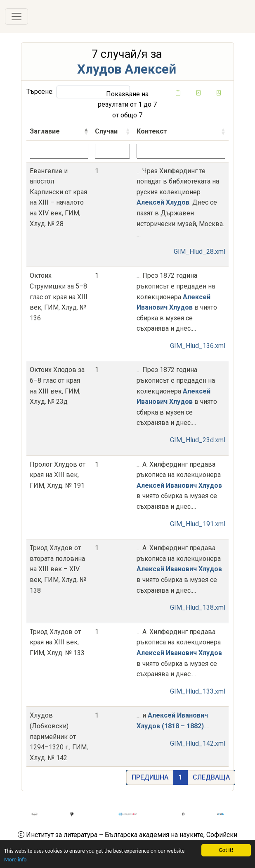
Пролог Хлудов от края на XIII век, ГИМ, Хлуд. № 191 (58, 475)
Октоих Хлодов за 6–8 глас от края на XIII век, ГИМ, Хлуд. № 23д (57, 386)
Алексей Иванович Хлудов (179, 485)
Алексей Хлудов (163, 202)
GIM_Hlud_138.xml (198, 607)
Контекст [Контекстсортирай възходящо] (152, 131)
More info (15, 860)
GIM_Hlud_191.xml (198, 524)
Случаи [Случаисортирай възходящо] (106, 131)
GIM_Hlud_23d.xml (198, 440)
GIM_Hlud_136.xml (198, 346)
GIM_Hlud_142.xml (198, 743)
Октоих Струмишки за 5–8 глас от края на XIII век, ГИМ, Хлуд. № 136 (59, 297)
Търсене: (78, 92)
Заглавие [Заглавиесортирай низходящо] (45, 131)
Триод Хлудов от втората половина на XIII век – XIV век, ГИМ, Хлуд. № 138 (58, 569)
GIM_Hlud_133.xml (198, 691)
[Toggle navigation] (17, 17)
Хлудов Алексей (127, 69)
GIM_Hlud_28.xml (200, 252)
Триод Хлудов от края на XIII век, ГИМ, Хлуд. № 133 (57, 642)
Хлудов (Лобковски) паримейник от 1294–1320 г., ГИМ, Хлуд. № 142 (59, 736)
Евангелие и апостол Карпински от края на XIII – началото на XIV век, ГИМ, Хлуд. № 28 (58, 197)
